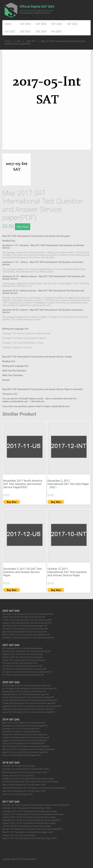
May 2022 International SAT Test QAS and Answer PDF (25, 632)
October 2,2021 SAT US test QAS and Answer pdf (22, 657)
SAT (19, 41)
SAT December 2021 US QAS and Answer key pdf (22, 648)
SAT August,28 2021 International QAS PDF (20, 663)
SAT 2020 (41, 32)
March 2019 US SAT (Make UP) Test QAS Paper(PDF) (24, 723)
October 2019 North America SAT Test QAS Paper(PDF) (25, 735)
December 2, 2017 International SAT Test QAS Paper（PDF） (68, 484)
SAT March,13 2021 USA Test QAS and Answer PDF (23, 675)
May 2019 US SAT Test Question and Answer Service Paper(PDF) (29, 749)
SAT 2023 (72, 24)
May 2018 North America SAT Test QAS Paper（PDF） (25, 785)
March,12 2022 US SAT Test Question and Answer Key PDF (26, 635)
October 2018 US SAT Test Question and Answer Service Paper (28, 779)
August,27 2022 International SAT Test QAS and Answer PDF (27, 623)
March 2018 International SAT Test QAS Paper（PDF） (25, 791)
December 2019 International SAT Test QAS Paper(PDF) (25, 726)
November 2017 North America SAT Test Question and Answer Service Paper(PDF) (23, 484)
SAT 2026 (25, 24)
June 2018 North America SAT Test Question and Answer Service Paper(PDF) (34, 788)
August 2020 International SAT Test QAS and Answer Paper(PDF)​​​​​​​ (29, 712)
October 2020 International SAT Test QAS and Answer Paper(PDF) (29, 703)
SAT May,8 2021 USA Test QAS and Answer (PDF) (22, 666)
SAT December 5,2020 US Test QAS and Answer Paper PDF (26, 686)
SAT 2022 (10, 32)
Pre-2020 (56, 32)
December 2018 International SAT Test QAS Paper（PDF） (26, 769)
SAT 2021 (25, 32)
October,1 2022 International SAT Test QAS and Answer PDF (27, 620)
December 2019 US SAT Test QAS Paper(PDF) (21, 729)
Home (8, 41)
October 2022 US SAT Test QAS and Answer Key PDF (24, 617)
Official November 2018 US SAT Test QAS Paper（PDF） (25, 772)
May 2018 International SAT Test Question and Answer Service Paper (30, 782)
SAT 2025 (41, 24)
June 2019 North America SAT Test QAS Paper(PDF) (24, 743)
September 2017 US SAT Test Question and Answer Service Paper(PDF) (31, 820)
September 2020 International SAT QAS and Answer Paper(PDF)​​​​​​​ (28, 709)
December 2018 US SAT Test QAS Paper (19, 766)
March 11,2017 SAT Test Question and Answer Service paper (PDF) (30, 838)
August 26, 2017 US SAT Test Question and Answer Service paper (29, 823)
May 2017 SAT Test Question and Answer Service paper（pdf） (28, 832)
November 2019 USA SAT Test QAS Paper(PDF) (22, 732)
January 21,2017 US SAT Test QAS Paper (19, 835)
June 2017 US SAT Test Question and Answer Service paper (27, 826)
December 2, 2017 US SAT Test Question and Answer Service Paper (23, 572)
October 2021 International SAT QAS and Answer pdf (24, 660)
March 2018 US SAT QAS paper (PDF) (18, 794)
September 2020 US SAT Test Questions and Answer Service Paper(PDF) (32, 706)
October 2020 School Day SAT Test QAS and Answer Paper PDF (28, 697)
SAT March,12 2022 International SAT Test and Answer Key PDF (28, 638)
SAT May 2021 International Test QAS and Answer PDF (25, 669)
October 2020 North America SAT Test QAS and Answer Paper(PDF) (30, 700)
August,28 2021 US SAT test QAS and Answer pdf (22, 654)
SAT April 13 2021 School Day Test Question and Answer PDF (27, 672)
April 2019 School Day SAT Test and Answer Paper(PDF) (25, 752)
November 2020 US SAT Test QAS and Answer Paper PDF (26, 694)
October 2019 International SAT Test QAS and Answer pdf (26, 738)
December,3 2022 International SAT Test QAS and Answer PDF (28, 614)
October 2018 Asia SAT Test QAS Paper (18, 776)
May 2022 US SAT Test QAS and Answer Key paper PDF (25, 626)
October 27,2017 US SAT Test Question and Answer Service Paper (29, 817)
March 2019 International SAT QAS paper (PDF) (22, 755)
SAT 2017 (32, 41)
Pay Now (23, 227)
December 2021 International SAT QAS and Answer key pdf (26, 651)
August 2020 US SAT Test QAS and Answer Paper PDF (24, 692)
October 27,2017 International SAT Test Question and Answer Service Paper (67, 572)
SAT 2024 (57, 24)
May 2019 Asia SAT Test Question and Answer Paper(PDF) (26, 746)
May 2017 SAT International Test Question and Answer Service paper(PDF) (33, 829)
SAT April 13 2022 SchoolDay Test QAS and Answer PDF (25, 629)
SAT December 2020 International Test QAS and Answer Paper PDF (30, 689)
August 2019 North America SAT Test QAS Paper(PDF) (25, 741)
